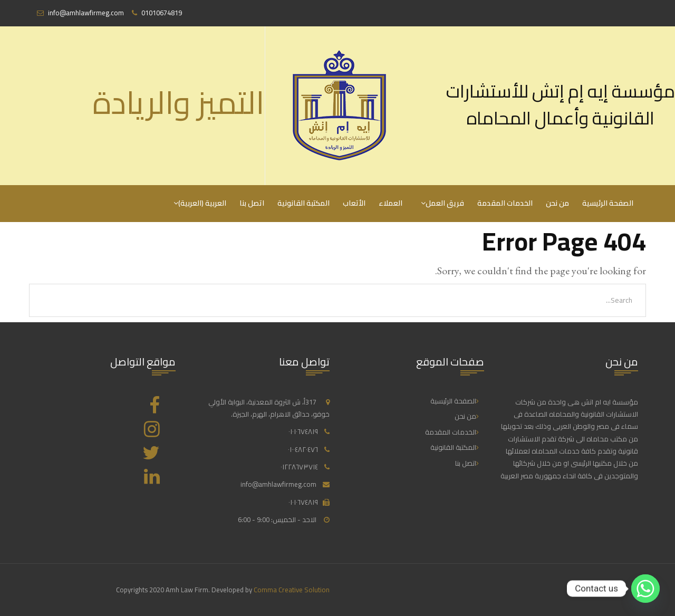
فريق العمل (445, 203)
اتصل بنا (252, 203)
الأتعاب (354, 203)
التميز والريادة (179, 102)
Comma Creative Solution (292, 590)
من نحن (557, 203)
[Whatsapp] (645, 589)
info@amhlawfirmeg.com (278, 484)
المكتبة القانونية (303, 203)
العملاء (390, 203)
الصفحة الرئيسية (608, 203)
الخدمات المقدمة (505, 203)
